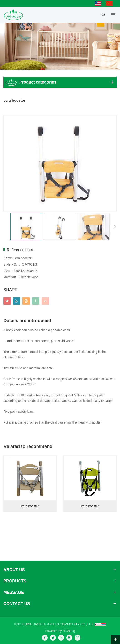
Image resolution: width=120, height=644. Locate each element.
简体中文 (110, 3)
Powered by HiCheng (60, 631)
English (99, 3)
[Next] (115, 227)
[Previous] (28, 227)
